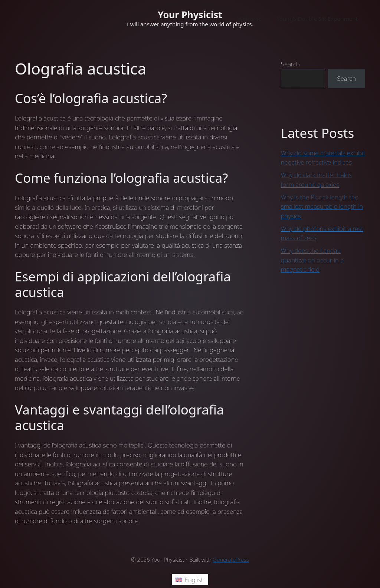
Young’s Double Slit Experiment (317, 19)
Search (290, 64)
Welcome (250, 19)
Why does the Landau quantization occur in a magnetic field (312, 260)
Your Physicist (190, 14)
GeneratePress (231, 559)
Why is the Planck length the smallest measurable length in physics (322, 207)
